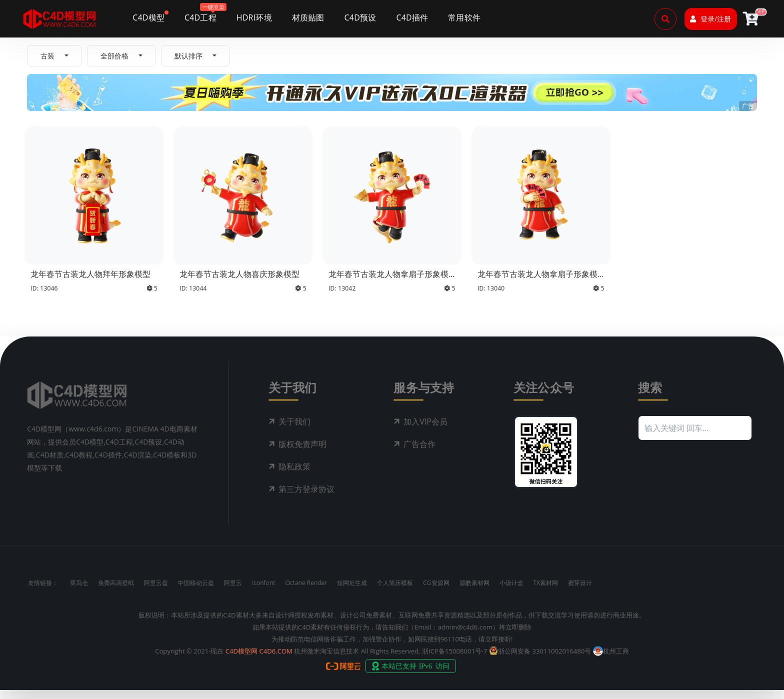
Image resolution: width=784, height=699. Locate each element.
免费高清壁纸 (116, 592)
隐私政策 (294, 475)
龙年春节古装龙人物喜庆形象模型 (239, 274)
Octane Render (306, 592)
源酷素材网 (474, 592)
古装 (47, 56)
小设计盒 (511, 592)
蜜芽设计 (580, 592)
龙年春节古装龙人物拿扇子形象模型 (388, 279)
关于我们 (294, 430)
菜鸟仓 (79, 592)
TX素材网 (546, 592)
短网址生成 (352, 592)
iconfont (263, 592)
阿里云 (233, 592)
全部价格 (114, 56)
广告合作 (419, 453)
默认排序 (188, 56)
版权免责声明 (302, 453)
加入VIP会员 (425, 430)
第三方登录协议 (306, 498)
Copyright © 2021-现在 (189, 660)
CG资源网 (436, 592)
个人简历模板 (395, 592)
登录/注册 (710, 19)
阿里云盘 (156, 592)
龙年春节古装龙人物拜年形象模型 (90, 274)
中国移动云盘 (196, 592)
